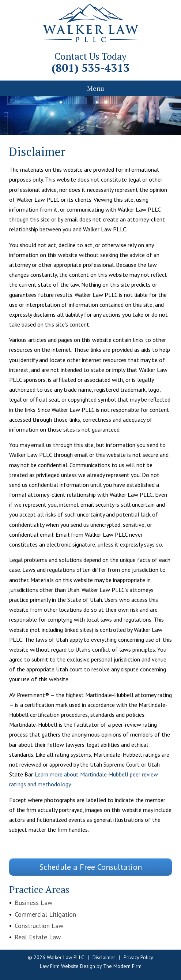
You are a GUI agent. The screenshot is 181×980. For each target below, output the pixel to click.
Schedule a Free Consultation (91, 867)
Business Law (33, 903)
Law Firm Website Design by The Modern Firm (91, 966)
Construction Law (39, 926)
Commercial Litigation (45, 914)
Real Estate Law (38, 937)
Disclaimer (104, 957)
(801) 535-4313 (90, 68)
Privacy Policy (138, 957)
